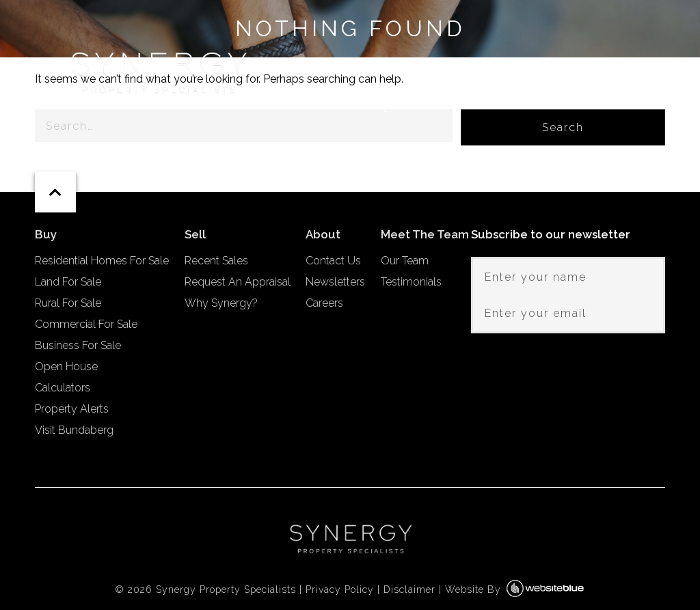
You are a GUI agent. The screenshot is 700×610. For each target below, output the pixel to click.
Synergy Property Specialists (226, 590)
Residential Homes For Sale (102, 261)
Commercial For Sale (86, 324)
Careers (324, 303)
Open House (66, 366)
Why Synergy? (221, 303)
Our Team (405, 261)
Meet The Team (534, 105)
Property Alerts (72, 409)
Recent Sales (216, 261)
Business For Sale (78, 345)
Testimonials (411, 282)
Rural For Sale (68, 303)
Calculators (63, 388)
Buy (378, 105)
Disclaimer (409, 590)
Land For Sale (68, 282)
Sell (439, 105)
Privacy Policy (340, 590)
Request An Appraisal (238, 282)
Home (320, 105)
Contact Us (333, 261)
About (637, 105)
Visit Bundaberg (74, 430)
